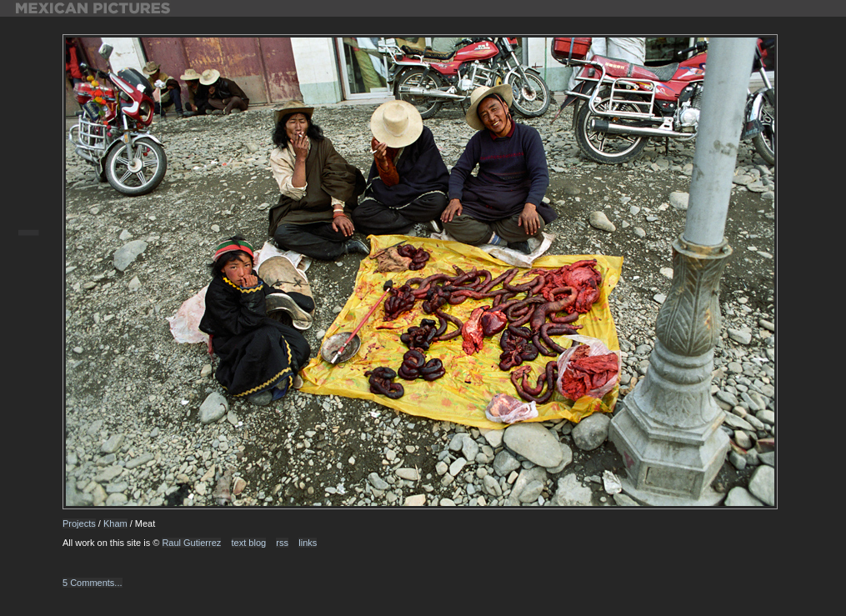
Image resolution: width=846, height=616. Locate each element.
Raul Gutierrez (191, 543)
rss (282, 543)
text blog (249, 543)
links (308, 543)
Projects (79, 523)
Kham (115, 523)
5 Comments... (93, 583)
